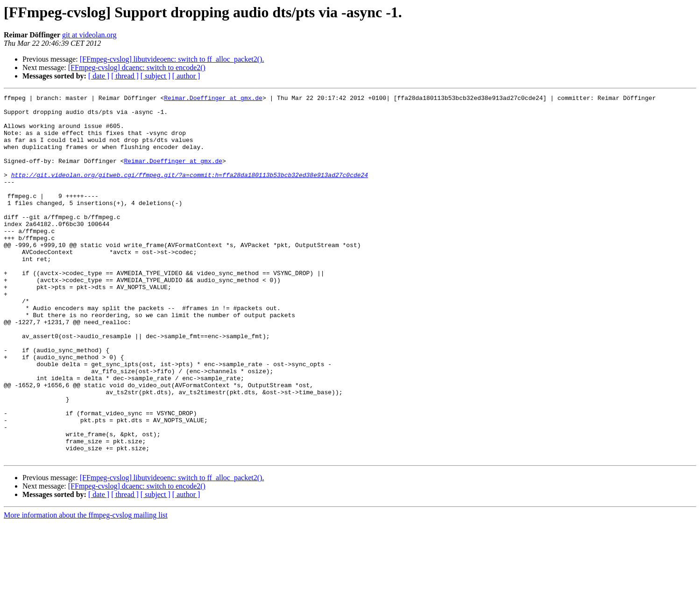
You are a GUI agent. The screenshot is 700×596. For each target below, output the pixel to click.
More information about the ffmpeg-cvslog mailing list (86, 588)
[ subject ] (156, 76)
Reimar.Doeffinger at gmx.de (213, 99)
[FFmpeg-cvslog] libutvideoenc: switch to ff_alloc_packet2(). (172, 59)
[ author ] (186, 76)
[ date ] (99, 76)
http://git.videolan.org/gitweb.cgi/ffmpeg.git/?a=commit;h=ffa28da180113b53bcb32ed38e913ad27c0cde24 (190, 192)
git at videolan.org (89, 35)
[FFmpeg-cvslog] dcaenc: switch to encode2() (137, 67)
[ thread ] (125, 76)
